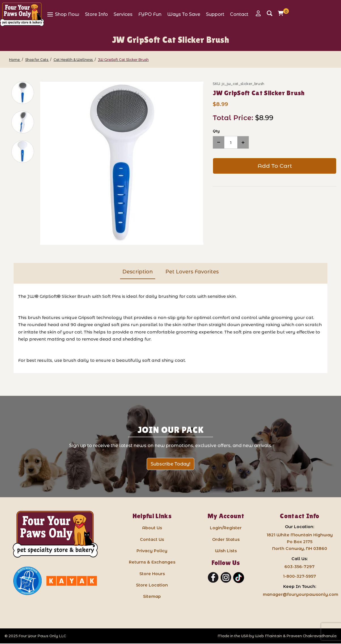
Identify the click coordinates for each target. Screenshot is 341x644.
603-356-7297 (300, 567)
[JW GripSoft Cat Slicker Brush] (123, 60)
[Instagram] (226, 578)
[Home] (15, 60)
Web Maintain (268, 636)
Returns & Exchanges (152, 562)
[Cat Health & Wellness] (73, 60)
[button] (23, 93)
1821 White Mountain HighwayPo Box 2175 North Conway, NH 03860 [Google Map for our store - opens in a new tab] (300, 542)
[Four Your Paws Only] (22, 14)
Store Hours (152, 574)
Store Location (152, 585)
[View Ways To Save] (184, 14)
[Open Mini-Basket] (282, 13)
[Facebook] (213, 578)
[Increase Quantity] (243, 142)
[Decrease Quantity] (219, 142)
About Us (152, 528)
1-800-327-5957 (300, 576)
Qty (216, 131)
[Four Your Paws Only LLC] (55, 534)
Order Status (226, 539)
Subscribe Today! (170, 464)
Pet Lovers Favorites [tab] (192, 272)
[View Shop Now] (63, 14)
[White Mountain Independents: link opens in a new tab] (27, 581)
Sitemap (152, 596)
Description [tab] (138, 272)
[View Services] (123, 14)
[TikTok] (239, 578)
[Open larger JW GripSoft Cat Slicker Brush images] (122, 163)
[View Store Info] (96, 14)
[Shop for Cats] (37, 60)
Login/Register (226, 528)
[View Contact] (239, 14)
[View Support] (215, 14)
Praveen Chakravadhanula (311, 636)
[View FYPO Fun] (150, 14)
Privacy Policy (152, 551)
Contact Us (152, 539)
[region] (19, 163)
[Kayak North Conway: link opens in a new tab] (72, 581)
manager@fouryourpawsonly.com (300, 594)
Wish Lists (226, 551)
